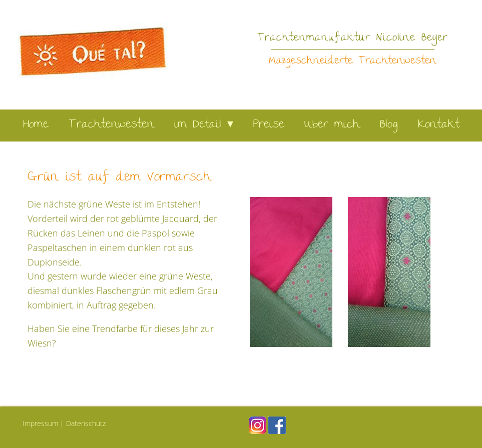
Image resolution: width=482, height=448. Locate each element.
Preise (269, 125)
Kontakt (439, 125)
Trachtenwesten (111, 125)
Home (36, 125)
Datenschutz (86, 423)
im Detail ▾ (204, 125)
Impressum (40, 423)
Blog (389, 125)
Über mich (332, 125)
